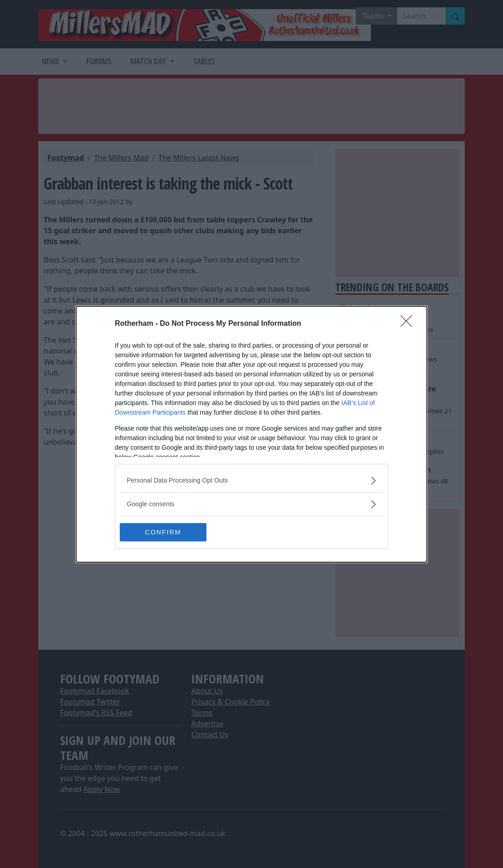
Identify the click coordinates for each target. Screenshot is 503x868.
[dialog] (251, 434)
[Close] (409, 324)
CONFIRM (163, 532)
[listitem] (251, 480)
